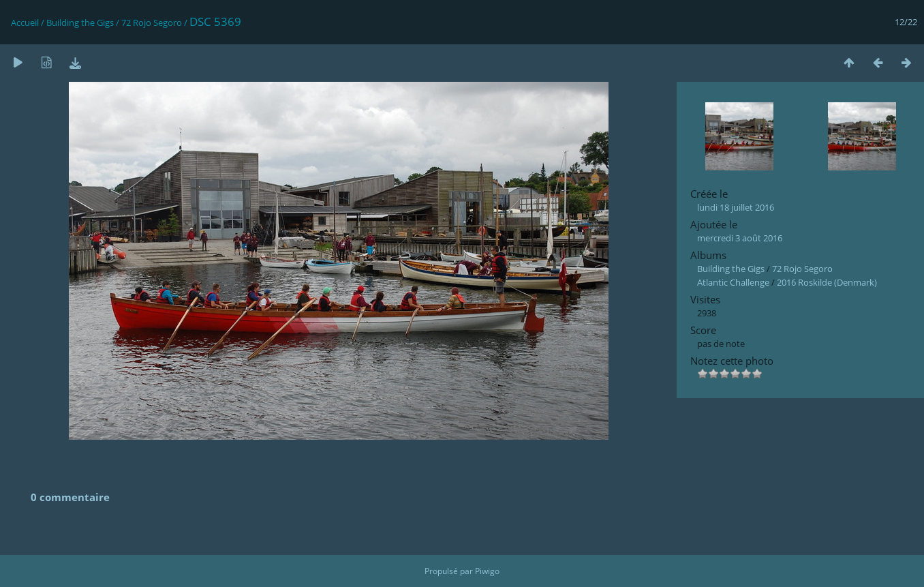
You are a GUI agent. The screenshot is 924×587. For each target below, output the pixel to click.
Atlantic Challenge (733, 282)
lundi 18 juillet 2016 (736, 207)
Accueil (25, 22)
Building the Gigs (80, 22)
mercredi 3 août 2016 (740, 238)
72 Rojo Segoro (152, 22)
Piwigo (487, 571)
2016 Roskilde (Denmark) (827, 282)
